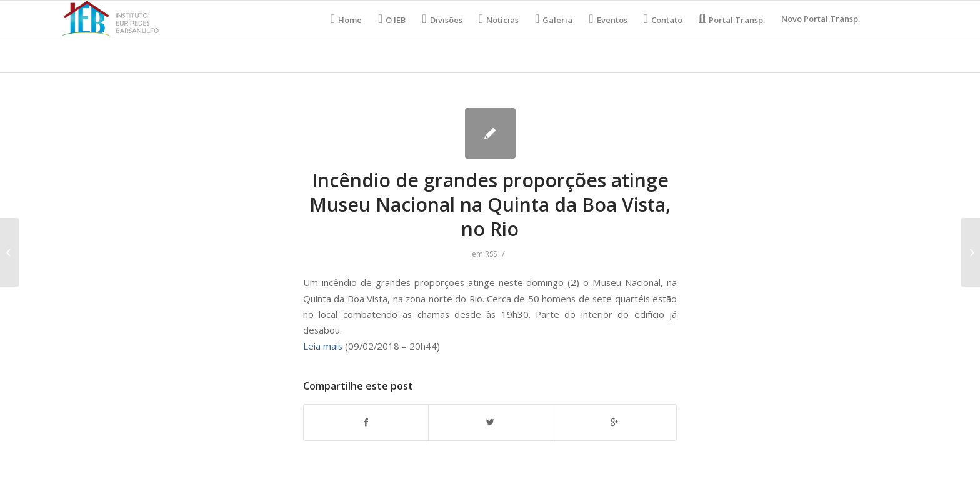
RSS (491, 254)
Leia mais (323, 346)
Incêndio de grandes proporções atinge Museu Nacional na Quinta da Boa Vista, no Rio (490, 205)
